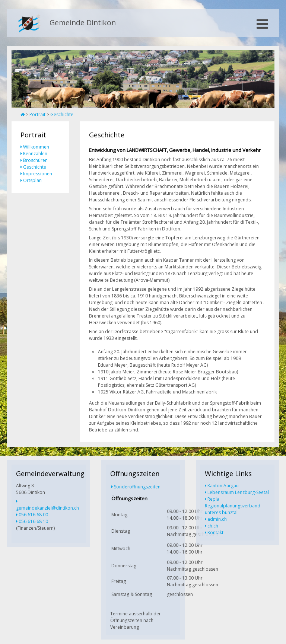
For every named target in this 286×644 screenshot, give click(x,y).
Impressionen (38, 174)
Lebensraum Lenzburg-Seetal (238, 492)
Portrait (37, 114)
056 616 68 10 (33, 521)
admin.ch (217, 519)
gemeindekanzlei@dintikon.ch (47, 508)
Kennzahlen (35, 154)
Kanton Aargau (223, 486)
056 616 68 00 (33, 515)
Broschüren (35, 160)
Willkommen (36, 147)
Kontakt (215, 533)
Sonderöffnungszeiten (137, 487)
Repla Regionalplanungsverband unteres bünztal (233, 506)
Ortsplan (32, 180)
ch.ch (213, 526)
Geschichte (62, 114)
